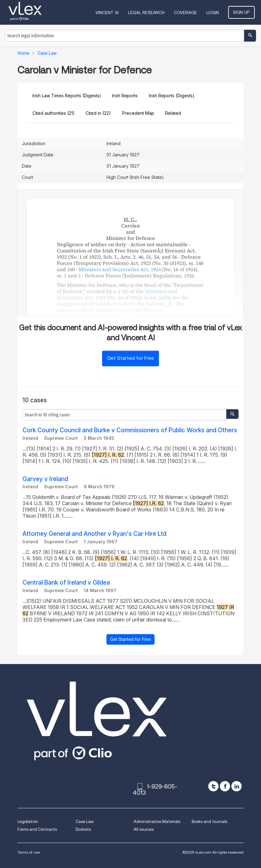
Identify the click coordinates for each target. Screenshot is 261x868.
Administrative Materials (157, 822)
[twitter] (213, 786)
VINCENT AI (108, 13)
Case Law (85, 822)
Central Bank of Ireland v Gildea (66, 583)
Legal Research (148, 13)
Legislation (28, 822)
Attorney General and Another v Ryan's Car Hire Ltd (94, 534)
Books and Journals (209, 822)
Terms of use (29, 852)
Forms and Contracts (37, 829)
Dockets (83, 829)
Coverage (187, 13)
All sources (144, 829)
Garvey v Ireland (45, 479)
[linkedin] (236, 786)
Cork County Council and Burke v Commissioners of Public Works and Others (130, 430)
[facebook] (225, 786)
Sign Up (242, 12)
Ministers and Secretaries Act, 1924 (120, 269)
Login (214, 13)
